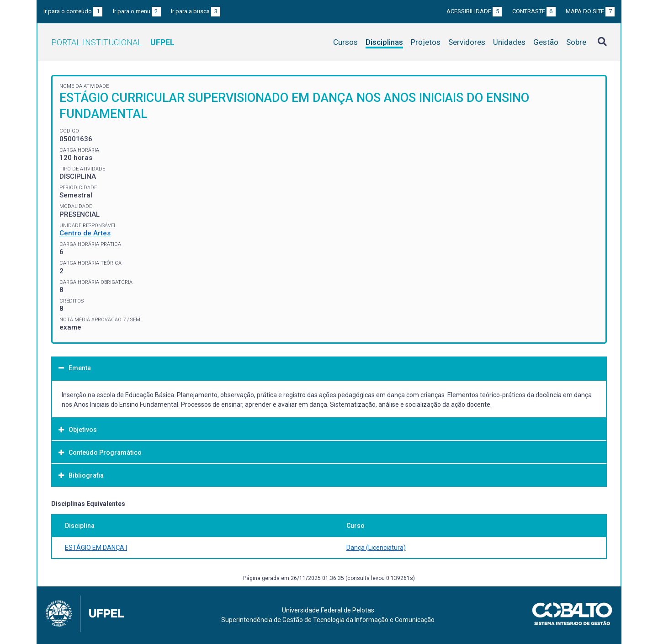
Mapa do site (590, 11)
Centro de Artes (85, 233)
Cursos (345, 42)
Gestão (546, 42)
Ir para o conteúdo (73, 11)
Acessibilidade (474, 11)
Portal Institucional (113, 42)
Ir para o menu (137, 11)
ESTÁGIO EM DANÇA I (96, 548)
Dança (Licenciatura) (376, 548)
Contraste (534, 11)
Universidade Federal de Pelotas (328, 610)
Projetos (426, 42)
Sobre (576, 42)
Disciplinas (384, 42)
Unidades (509, 42)
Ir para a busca (196, 11)
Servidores (467, 42)
